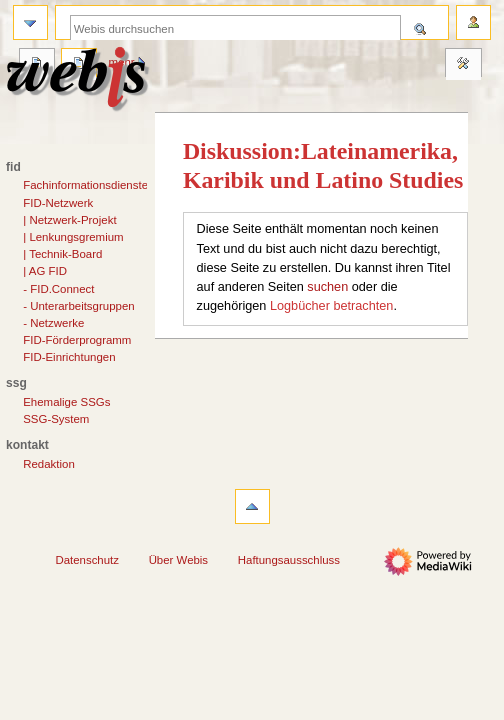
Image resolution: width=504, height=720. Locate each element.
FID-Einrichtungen (69, 357)
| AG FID (45, 271)
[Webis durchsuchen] (235, 28)
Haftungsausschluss (289, 560)
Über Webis (178, 560)
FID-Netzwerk (58, 203)
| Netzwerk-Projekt (69, 220)
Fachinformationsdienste (85, 185)
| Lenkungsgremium (73, 237)
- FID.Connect (58, 289)
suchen (327, 287)
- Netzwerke (53, 323)
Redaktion (49, 464)
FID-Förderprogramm (77, 340)
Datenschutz (87, 560)
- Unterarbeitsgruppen (78, 306)
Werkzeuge (463, 65)
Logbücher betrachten (331, 306)
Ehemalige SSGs (66, 402)
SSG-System (56, 419)
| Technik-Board (62, 254)
